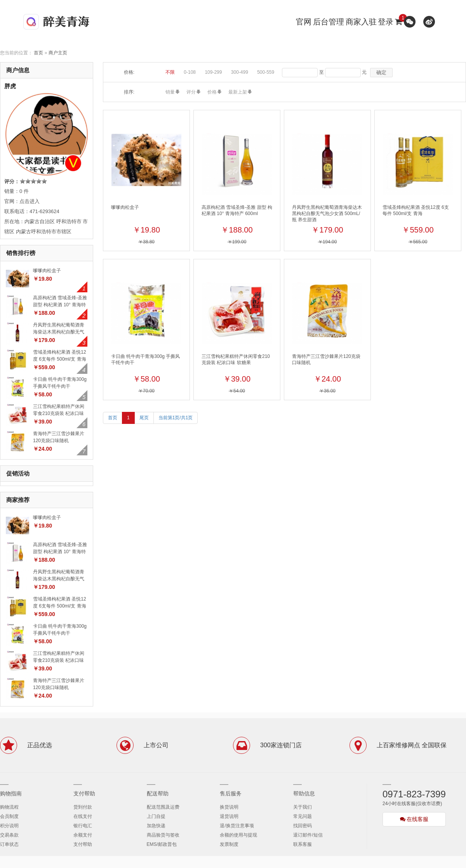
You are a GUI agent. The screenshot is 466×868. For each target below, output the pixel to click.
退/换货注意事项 (237, 826)
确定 (381, 72)
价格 (212, 92)
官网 (304, 22)
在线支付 (83, 816)
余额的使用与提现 (238, 835)
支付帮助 (84, 793)
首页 (38, 53)
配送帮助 (158, 793)
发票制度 (229, 844)
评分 (191, 92)
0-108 (190, 72)
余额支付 (83, 835)
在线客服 (414, 819)
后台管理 (329, 22)
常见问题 (303, 816)
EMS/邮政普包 (162, 844)
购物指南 (11, 793)
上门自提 (156, 816)
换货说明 (229, 807)
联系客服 (303, 844)
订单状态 (9, 844)
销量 (170, 92)
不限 (170, 72)
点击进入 (30, 201)
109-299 (213, 72)
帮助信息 (304, 793)
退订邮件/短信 (308, 835)
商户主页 (58, 53)
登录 (386, 22)
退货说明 (229, 816)
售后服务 (231, 793)
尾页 (144, 418)
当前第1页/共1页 (176, 418)
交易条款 (9, 835)
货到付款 (83, 807)
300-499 (240, 72)
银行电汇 (83, 826)
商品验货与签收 (163, 835)
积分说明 (9, 826)
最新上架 (238, 92)
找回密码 (303, 826)
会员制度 (9, 816)
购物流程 (9, 807)
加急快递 (156, 826)
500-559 (266, 72)
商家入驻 (361, 22)
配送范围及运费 (163, 807)
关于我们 (303, 807)
